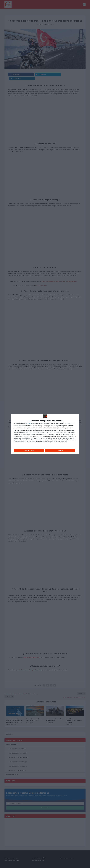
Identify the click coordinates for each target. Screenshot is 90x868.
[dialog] (45, 434)
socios (29, 423)
